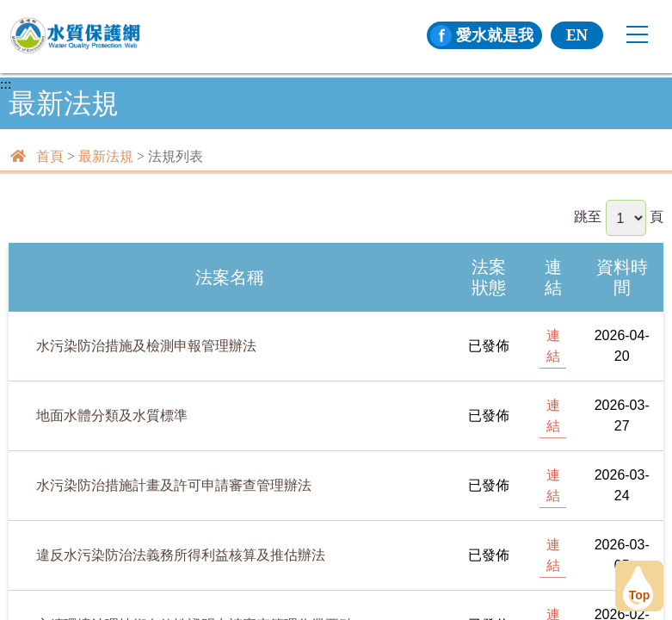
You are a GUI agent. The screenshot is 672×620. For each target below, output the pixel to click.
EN (577, 34)
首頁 (50, 156)
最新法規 (106, 156)
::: (6, 84)
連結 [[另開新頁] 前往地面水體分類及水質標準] (553, 415)
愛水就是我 (482, 34)
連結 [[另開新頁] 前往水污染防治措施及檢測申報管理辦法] (553, 346)
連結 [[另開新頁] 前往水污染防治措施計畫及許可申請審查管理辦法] (553, 485)
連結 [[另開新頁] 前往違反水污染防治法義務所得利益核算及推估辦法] (553, 555)
